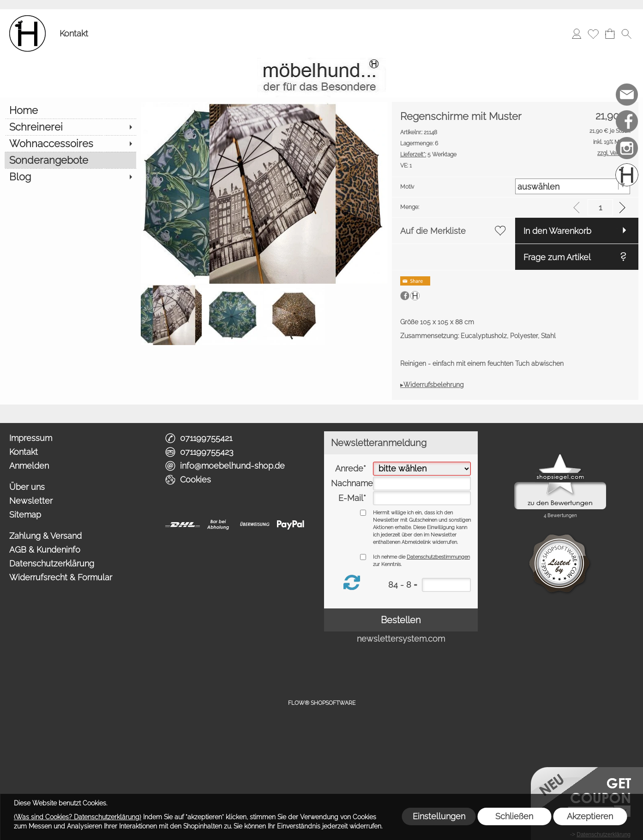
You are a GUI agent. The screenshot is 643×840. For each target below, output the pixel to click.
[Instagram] (627, 148)
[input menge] (600, 207)
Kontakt (74, 33)
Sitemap (25, 515)
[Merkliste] (593, 34)
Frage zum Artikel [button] (557, 257)
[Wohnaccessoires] (70, 143)
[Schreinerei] (70, 127)
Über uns (27, 487)
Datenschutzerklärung (52, 563)
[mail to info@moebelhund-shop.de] (627, 95)
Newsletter (31, 501)
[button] (626, 34)
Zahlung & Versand (45, 536)
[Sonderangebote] (70, 160)
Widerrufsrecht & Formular (61, 577)
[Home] (70, 110)
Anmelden (29, 466)
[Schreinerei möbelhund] (627, 175)
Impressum (31, 438)
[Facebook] (627, 121)
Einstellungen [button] (439, 816)
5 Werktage (428, 155)
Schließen (514, 816)
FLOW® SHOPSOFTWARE (322, 703)
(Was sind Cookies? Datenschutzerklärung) (78, 817)
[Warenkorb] (610, 34)
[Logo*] (27, 19)
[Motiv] (573, 186)
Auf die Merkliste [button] (433, 231)
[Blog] (70, 177)
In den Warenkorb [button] (557, 231)
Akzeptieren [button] (590, 816)
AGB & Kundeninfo (45, 550)
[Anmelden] (577, 34)
